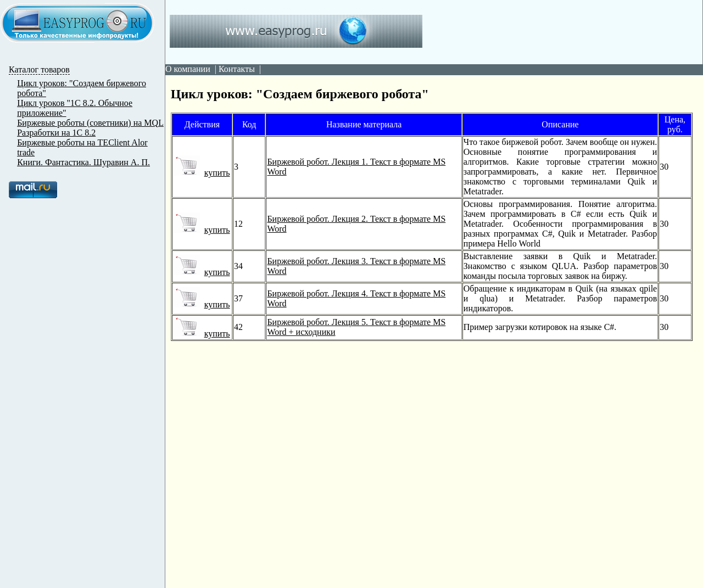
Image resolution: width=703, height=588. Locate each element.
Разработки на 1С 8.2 (56, 133)
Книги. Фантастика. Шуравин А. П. (83, 162)
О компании (188, 69)
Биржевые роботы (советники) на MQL (90, 123)
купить (202, 173)
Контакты (237, 69)
